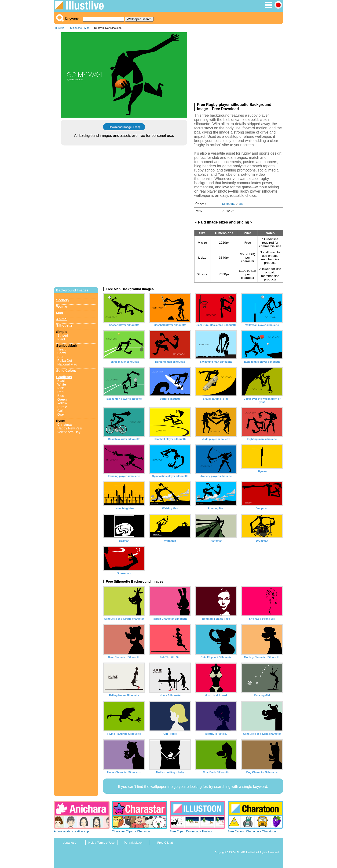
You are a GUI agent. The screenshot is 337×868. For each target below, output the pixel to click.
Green (62, 399)
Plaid (61, 339)
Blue (61, 396)
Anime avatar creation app (71, 831)
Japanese (70, 843)
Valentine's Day (69, 432)
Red (60, 392)
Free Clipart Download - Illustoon (191, 831)
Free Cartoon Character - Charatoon (252, 831)
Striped (63, 335)
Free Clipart (165, 843)
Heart (61, 349)
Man (87, 28)
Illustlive (60, 28)
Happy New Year (70, 428)
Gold (61, 411)
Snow (62, 353)
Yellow (62, 403)
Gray (61, 414)
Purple (62, 407)
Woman (62, 306)
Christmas (65, 425)
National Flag (67, 364)
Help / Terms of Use (101, 843)
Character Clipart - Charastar (131, 831)
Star (60, 357)
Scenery (63, 300)
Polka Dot (65, 361)
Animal (62, 319)
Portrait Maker (133, 843)
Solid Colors (66, 371)
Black (61, 381)
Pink (61, 388)
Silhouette (76, 28)
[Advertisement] (239, 67)
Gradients (64, 377)
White (62, 384)
